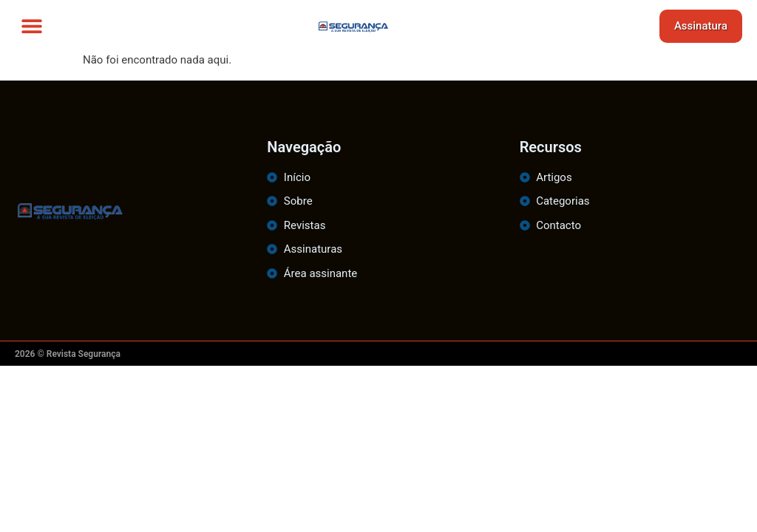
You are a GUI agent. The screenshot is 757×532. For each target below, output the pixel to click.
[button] (31, 26)
